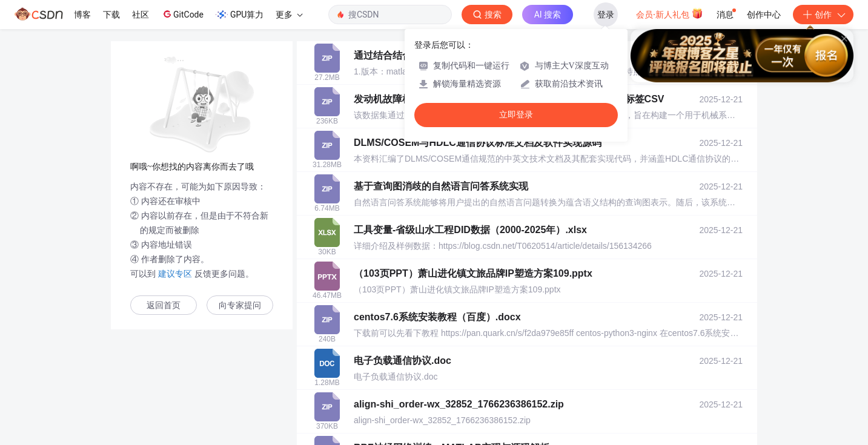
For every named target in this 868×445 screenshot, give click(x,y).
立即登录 (516, 115)
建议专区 (175, 274)
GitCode (182, 14)
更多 (289, 15)
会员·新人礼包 (670, 13)
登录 (606, 15)
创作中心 (764, 15)
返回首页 (164, 305)
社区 (141, 15)
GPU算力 (240, 15)
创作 (823, 15)
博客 (82, 15)
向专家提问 (240, 305)
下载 (111, 15)
